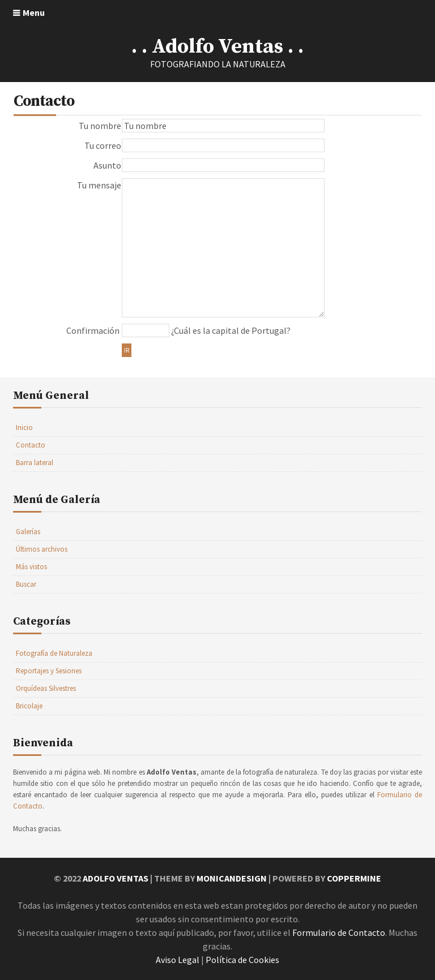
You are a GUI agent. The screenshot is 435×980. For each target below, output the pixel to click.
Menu (34, 12)
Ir (127, 350)
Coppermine (354, 878)
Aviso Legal (178, 960)
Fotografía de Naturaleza (54, 653)
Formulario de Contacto (339, 932)
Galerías (28, 532)
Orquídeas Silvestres (46, 688)
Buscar (26, 584)
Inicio (24, 427)
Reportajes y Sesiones (49, 671)
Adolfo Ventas (116, 878)
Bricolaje (29, 706)
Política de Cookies (242, 960)
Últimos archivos (42, 549)
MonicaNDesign (232, 878)
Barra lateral (35, 463)
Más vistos (31, 567)
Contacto (31, 445)
